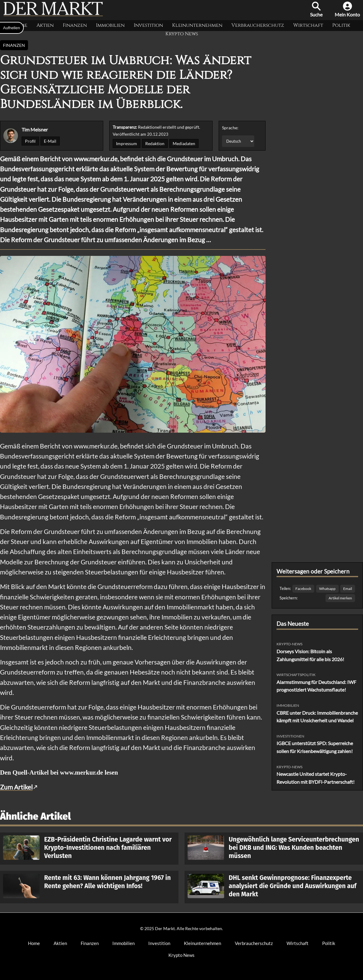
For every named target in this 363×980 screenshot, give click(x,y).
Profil (30, 141)
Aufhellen (12, 28)
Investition (148, 25)
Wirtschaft (308, 25)
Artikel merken (340, 598)
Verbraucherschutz (258, 25)
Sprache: (230, 128)
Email (348, 589)
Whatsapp (327, 589)
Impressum (127, 143)
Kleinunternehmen (197, 25)
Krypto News (182, 34)
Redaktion (155, 143)
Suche (316, 9)
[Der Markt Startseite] (53, 15)
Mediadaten (184, 143)
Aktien (45, 25)
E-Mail (50, 141)
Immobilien (110, 25)
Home (34, 943)
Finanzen (75, 25)
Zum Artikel (16, 787)
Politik (341, 25)
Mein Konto (347, 9)
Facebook (303, 589)
